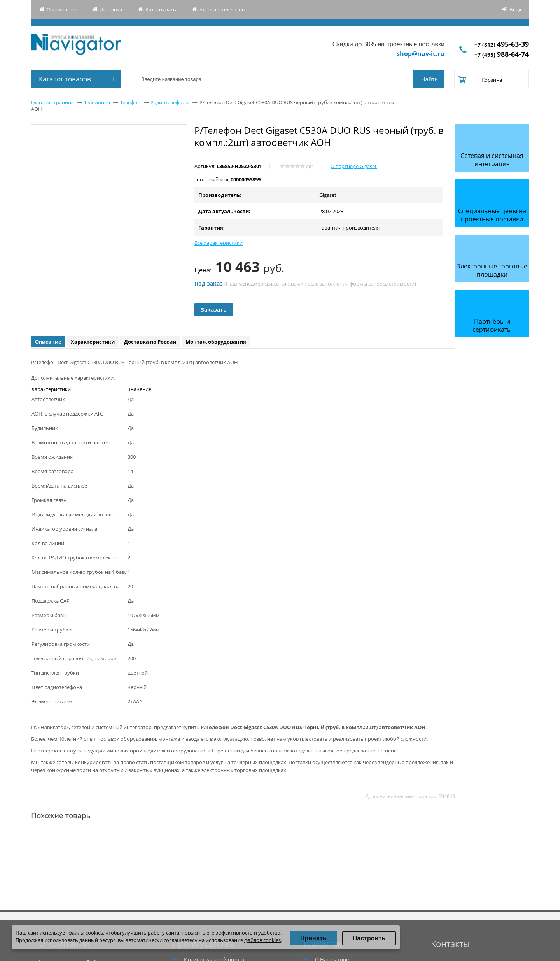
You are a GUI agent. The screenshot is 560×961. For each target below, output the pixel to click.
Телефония (97, 102)
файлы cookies (86, 933)
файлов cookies (262, 940)
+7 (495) (502, 55)
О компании (62, 9)
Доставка (111, 9)
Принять (313, 938)
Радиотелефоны (170, 102)
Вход (515, 9)
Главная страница (52, 102)
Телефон (130, 102)
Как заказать (161, 9)
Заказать (214, 310)
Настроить (369, 938)
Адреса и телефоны (223, 9)
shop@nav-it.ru (421, 54)
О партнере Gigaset (354, 166)
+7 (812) (502, 45)
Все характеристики (219, 243)
